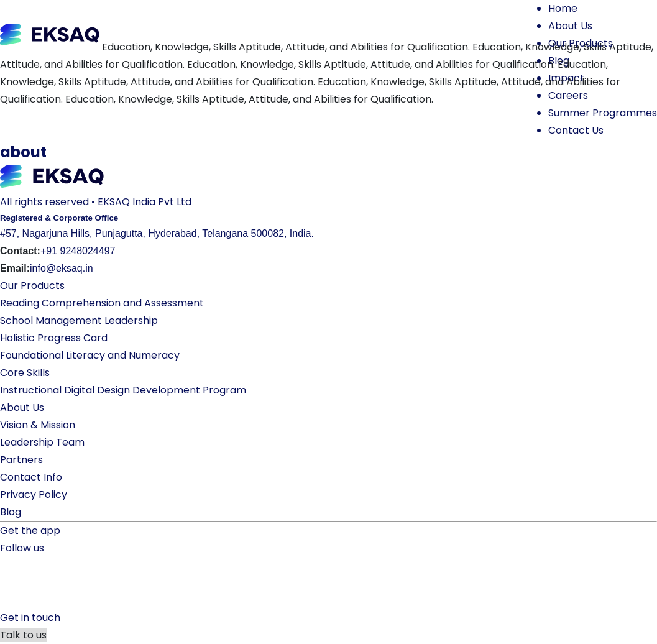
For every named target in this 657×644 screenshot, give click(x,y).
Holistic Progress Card (54, 338)
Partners (21, 460)
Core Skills (25, 373)
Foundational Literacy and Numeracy (90, 355)
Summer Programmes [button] (603, 113)
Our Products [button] (581, 43)
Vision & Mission (38, 425)
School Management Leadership (79, 320)
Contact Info (31, 477)
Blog (11, 512)
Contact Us (576, 130)
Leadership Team (42, 442)
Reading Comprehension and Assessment (102, 303)
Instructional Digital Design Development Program (123, 390)
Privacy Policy (34, 494)
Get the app (30, 531)
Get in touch (30, 618)
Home (563, 8)
